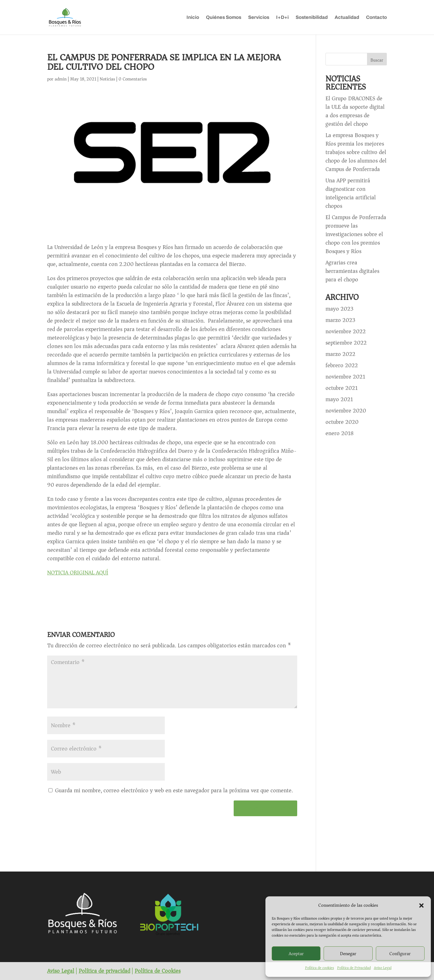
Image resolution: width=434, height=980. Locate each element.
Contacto (376, 17)
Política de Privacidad (354, 968)
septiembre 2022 (346, 343)
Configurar (400, 954)
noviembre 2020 (346, 411)
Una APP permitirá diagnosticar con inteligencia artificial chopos (351, 193)
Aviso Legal (383, 968)
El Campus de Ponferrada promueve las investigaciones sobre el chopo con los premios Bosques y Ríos (356, 234)
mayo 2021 (339, 399)
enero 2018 (340, 433)
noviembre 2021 (345, 377)
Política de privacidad (104, 971)
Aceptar (296, 954)
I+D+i (282, 17)
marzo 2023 (340, 320)
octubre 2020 (342, 422)
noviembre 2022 (346, 331)
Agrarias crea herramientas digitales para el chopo (352, 271)
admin (61, 79)
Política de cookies (320, 968)
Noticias (107, 79)
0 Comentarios (133, 79)
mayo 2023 (339, 309)
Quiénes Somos (224, 17)
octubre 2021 (342, 388)
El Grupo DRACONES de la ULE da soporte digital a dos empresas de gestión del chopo (355, 111)
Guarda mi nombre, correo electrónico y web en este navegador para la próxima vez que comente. (174, 790)
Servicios (259, 17)
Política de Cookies (158, 971)
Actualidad (347, 17)
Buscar (377, 60)
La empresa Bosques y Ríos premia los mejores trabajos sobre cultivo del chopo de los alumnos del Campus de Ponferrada (356, 152)
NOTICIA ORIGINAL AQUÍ (78, 573)
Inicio (193, 17)
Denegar (348, 954)
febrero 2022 (342, 365)
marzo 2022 (340, 354)
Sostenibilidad (312, 17)
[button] (421, 905)
